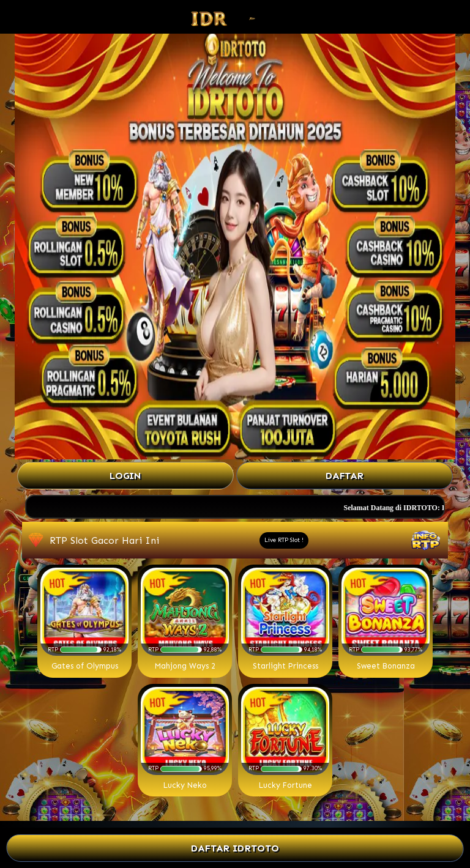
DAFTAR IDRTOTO (235, 848)
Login (126, 476)
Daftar (345, 476)
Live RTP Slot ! (284, 540)
